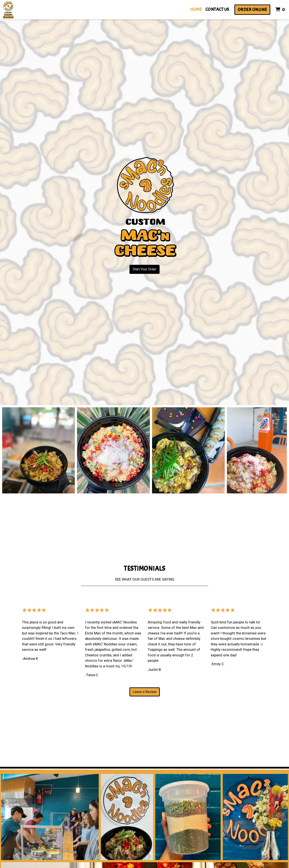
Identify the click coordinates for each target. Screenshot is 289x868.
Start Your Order (144, 269)
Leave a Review (145, 692)
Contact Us (217, 9)
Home (196, 9)
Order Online (252, 10)
